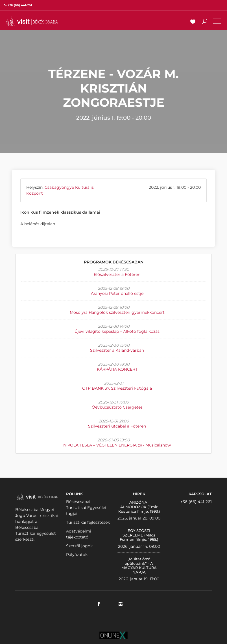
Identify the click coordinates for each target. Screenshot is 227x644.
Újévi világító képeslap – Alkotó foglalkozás (117, 331)
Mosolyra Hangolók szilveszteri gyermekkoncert (117, 312)
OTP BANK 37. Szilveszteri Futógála (117, 388)
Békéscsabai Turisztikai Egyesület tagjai (86, 508)
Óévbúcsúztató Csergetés (117, 407)
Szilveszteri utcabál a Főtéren (117, 426)
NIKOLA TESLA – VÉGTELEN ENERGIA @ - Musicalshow (117, 445)
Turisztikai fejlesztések (88, 522)
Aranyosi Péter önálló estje (117, 293)
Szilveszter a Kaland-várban (117, 350)
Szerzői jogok (79, 546)
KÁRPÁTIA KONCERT (117, 369)
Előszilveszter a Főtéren (117, 274)
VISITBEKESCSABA (32, 21)
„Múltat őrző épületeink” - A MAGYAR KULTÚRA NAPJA (139, 565)
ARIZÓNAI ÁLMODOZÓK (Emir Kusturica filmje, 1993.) (139, 507)
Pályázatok (77, 555)
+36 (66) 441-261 (196, 502)
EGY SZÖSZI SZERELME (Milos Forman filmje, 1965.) (139, 535)
